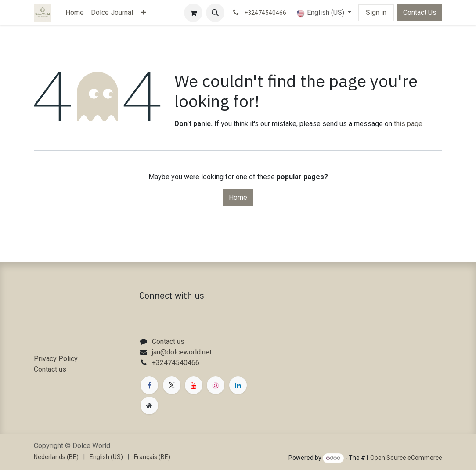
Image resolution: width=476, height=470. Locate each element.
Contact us (50, 369)
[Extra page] (149, 405)
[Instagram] (216, 385)
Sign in (376, 13)
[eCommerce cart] (193, 13)
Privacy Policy (56, 359)
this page (408, 124)
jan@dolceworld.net (182, 352)
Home (238, 197)
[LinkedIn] (238, 385)
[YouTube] (194, 385)
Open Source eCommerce (406, 458)
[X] (172, 385)
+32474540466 (176, 363)
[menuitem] (75, 13)
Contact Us (420, 13)
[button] (215, 13)
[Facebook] (149, 385)
